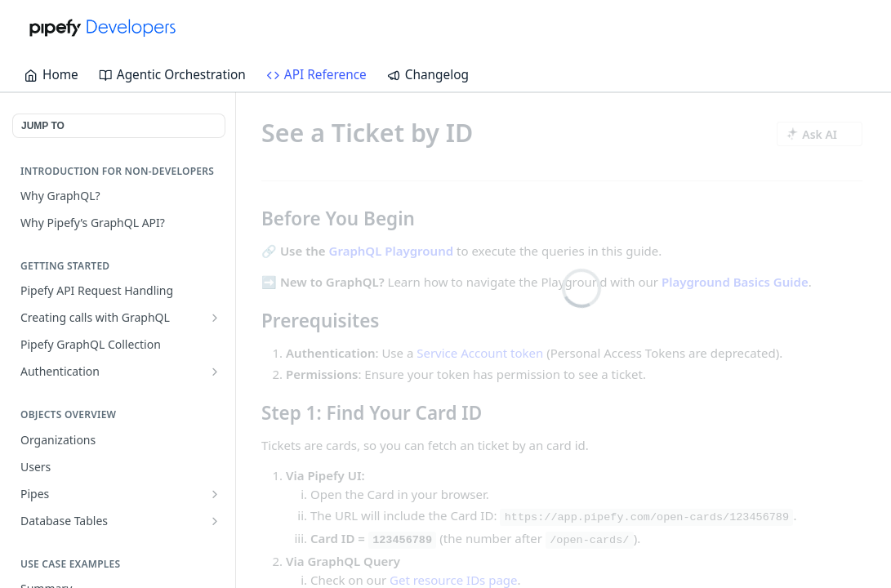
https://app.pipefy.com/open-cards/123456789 (647, 517)
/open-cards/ (589, 540)
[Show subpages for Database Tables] (215, 521)
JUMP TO (43, 126)
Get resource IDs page (453, 579)
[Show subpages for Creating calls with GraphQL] (215, 318)
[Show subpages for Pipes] (215, 494)
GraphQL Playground (392, 251)
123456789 (402, 540)
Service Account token (480, 352)
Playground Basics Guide (735, 281)
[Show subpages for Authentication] (215, 372)
